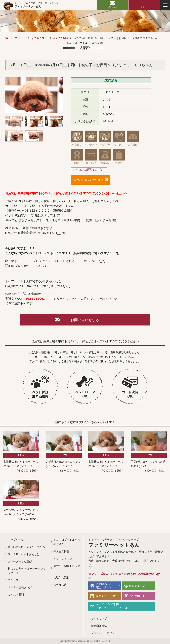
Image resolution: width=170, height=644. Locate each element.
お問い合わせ (113, 7)
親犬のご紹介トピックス (67, 569)
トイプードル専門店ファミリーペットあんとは (112, 606)
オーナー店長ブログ (20, 588)
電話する (144, 7)
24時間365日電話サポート (104, 586)
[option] (34, 95)
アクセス (13, 581)
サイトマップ (99, 619)
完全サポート (137, 596)
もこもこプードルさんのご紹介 (50, 38)
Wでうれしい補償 (106, 596)
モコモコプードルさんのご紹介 (67, 543)
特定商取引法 (99, 626)
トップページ (18, 38)
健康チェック (137, 586)
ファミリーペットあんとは (24, 555)
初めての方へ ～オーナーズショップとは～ (27, 571)
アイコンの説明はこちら (88, 170)
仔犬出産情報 (61, 552)
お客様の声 (60, 585)
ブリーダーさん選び (20, 562)
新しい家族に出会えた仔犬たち (26, 547)
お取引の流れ (61, 578)
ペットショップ (63, 559)
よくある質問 (16, 595)
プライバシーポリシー (104, 633)
